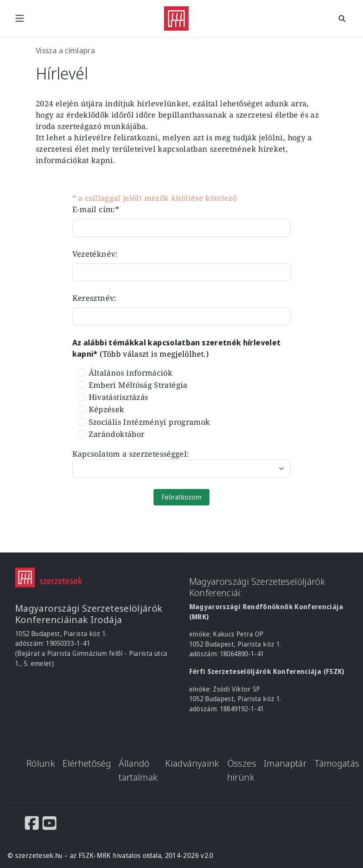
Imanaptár (285, 763)
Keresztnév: (94, 298)
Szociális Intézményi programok (150, 422)
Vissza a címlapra (65, 50)
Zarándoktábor (117, 434)
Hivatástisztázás (119, 397)
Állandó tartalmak (138, 770)
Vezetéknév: (95, 254)
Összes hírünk (242, 770)
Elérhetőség (87, 763)
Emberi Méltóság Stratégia (138, 385)
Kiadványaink (192, 763)
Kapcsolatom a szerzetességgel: (131, 454)
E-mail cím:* (96, 209)
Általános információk (131, 373)
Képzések (107, 409)
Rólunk (41, 763)
